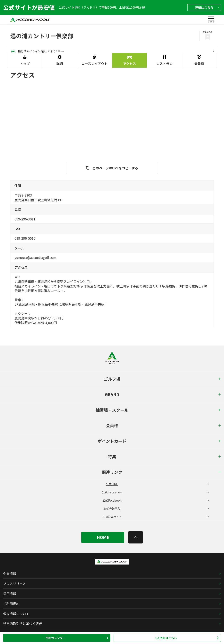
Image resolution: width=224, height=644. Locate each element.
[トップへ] (136, 537)
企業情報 (10, 574)
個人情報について (16, 614)
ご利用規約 (11, 604)
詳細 (207, 7)
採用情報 (10, 594)
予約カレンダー (77, 638)
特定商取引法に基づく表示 (23, 624)
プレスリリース (14, 584)
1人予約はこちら (187, 638)
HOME (103, 537)
